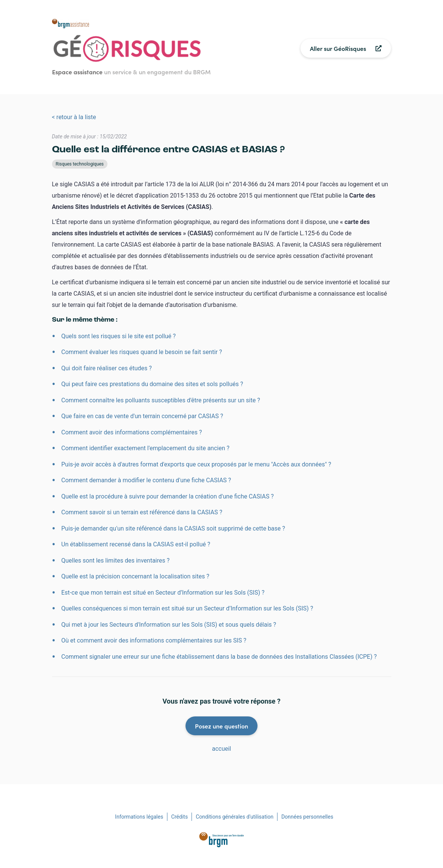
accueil (221, 749)
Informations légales (139, 817)
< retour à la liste (74, 117)
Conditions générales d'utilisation (235, 817)
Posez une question (221, 726)
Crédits (179, 817)
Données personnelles (307, 817)
